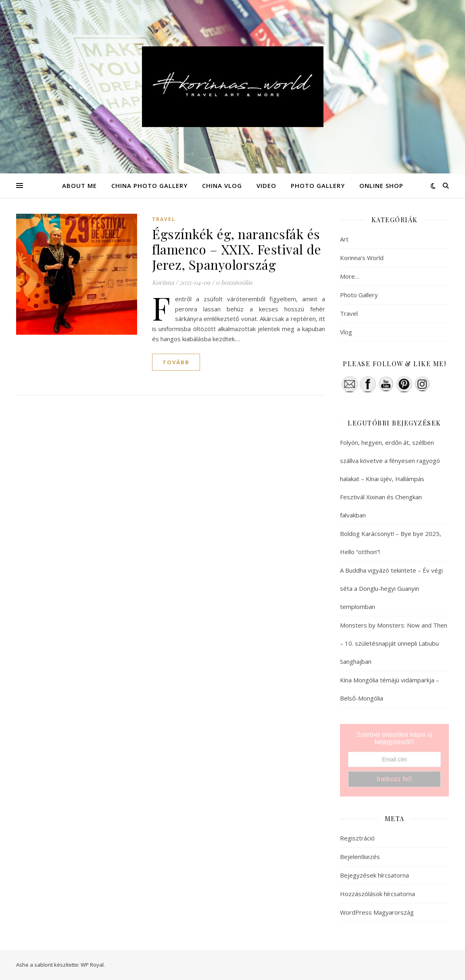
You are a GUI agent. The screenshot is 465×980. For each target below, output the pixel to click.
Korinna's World (362, 258)
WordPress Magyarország (377, 912)
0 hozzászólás (234, 282)
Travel (164, 219)
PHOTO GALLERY (318, 186)
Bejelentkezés (360, 857)
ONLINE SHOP (381, 186)
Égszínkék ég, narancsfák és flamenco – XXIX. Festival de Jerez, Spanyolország (237, 249)
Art (344, 239)
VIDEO (266, 186)
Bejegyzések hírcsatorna (374, 875)
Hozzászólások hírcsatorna (377, 894)
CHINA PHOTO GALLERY (149, 186)
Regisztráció (357, 838)
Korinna (163, 282)
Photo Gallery (359, 295)
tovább (176, 362)
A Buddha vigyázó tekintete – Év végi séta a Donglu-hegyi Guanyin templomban (391, 588)
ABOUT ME (79, 186)
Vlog (346, 332)
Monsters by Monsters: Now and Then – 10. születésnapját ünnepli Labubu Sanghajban (394, 643)
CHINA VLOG (222, 186)
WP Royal (92, 965)
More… (350, 276)
